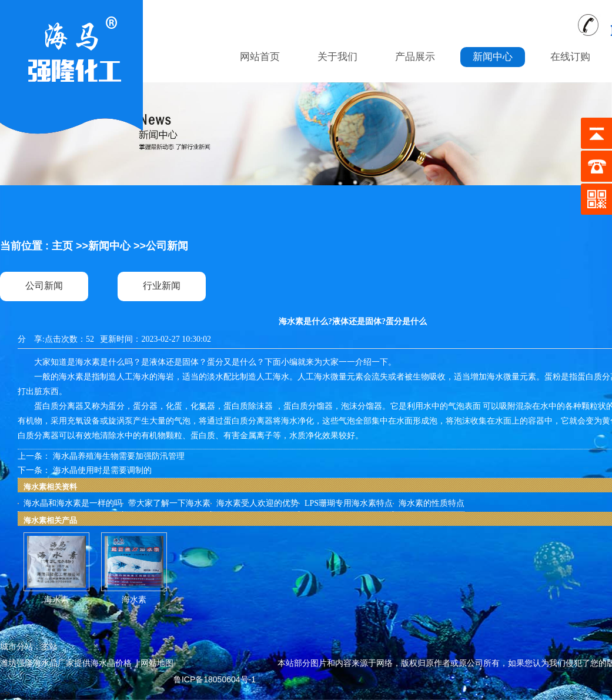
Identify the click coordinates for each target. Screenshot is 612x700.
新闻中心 (109, 246)
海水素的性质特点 (432, 503)
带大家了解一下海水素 (169, 503)
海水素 (56, 600)
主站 (49, 646)
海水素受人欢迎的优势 (257, 503)
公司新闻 (167, 246)
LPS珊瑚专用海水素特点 (349, 503)
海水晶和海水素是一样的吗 (73, 503)
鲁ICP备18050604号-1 (215, 679)
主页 (62, 246)
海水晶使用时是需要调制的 (102, 470)
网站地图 (157, 663)
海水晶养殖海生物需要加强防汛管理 (119, 456)
